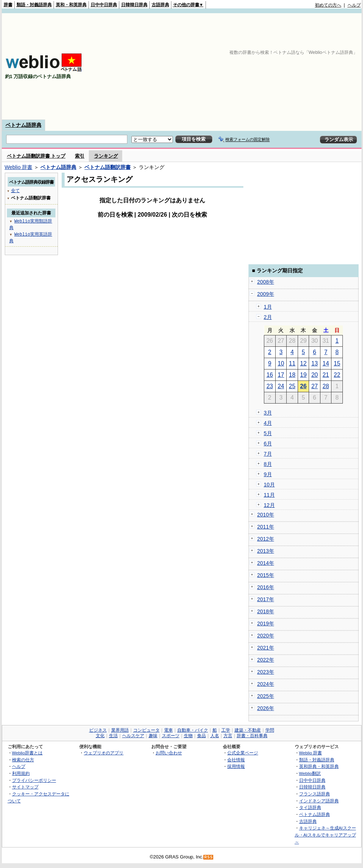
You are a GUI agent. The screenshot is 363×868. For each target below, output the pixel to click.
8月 (268, 464)
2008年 (266, 282)
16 (270, 375)
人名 (215, 736)
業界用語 (120, 730)
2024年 (266, 684)
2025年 (266, 696)
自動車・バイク (193, 730)
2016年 (266, 587)
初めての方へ (328, 5)
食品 (202, 736)
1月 (268, 307)
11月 (269, 495)
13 (315, 363)
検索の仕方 (23, 760)
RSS (208, 857)
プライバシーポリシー (34, 780)
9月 (268, 474)
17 (281, 375)
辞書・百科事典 (252, 736)
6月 (268, 444)
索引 (80, 156)
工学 (226, 730)
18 (292, 375)
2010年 (266, 515)
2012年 (266, 539)
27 (315, 386)
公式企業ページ (243, 753)
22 (337, 375)
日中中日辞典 (104, 5)
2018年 (266, 611)
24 (281, 386)
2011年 (266, 527)
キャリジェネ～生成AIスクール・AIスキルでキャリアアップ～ (325, 835)
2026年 (266, 708)
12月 (269, 505)
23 (270, 386)
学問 (270, 730)
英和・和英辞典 (71, 5)
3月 (268, 413)
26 (304, 386)
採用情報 (236, 766)
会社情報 (236, 760)
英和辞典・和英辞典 (319, 766)
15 (337, 363)
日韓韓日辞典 (134, 5)
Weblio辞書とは (27, 753)
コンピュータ (146, 730)
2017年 (266, 599)
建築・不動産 (248, 730)
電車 (168, 730)
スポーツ (171, 736)
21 (326, 375)
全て (15, 190)
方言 (228, 736)
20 (315, 375)
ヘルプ (354, 5)
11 (292, 363)
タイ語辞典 (310, 807)
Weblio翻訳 (310, 773)
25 (292, 386)
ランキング (106, 156)
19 (304, 375)
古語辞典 (160, 5)
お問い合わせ (169, 753)
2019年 (266, 624)
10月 (269, 485)
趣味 (153, 736)
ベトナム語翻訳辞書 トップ (36, 156)
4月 (268, 423)
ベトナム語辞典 (23, 125)
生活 (113, 736)
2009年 (266, 294)
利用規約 (21, 773)
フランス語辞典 (315, 794)
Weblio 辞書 (19, 167)
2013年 (266, 551)
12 (304, 363)
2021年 (266, 648)
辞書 (8, 5)
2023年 (266, 672)
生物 (188, 736)
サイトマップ (25, 787)
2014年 (266, 563)
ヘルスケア (133, 736)
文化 (100, 736)
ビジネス (98, 730)
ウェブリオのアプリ (104, 753)
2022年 (266, 660)
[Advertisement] (293, 66)
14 (326, 363)
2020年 (266, 636)
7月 (268, 454)
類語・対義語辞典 (34, 5)
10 (281, 363)
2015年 (266, 575)
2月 (268, 317)
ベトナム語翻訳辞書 (108, 167)
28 (326, 386)
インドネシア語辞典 (319, 801)
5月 (268, 433)
